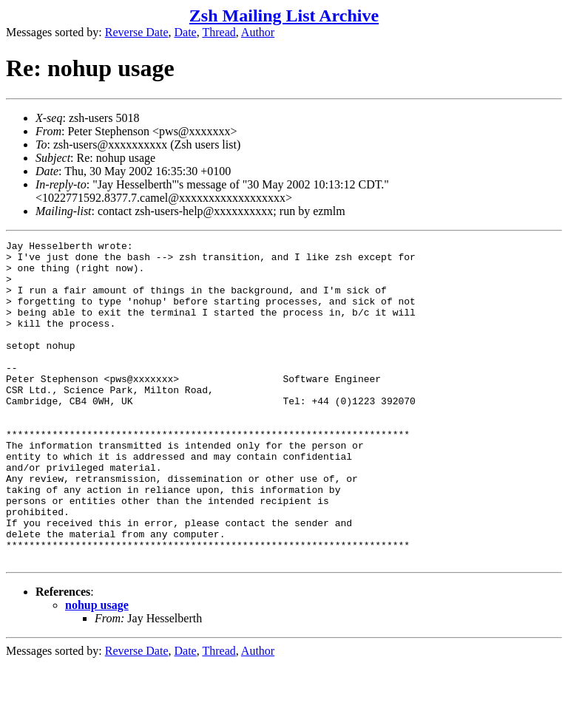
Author (258, 32)
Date (186, 32)
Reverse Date (137, 32)
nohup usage (97, 669)
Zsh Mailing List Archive (284, 16)
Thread (219, 32)
